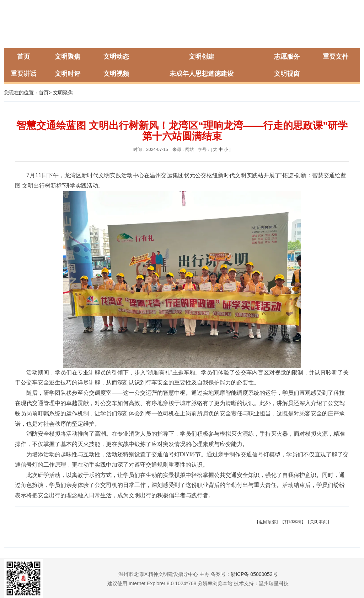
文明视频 (116, 74)
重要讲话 (23, 74)
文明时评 (68, 74)
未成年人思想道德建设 (202, 74)
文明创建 (202, 57)
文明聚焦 (68, 57)
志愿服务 (287, 57)
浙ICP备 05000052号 (254, 574)
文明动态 (116, 57)
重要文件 (336, 57)
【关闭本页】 (318, 522)
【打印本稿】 (293, 522)
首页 (23, 57)
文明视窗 (287, 74)
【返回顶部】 (267, 522)
